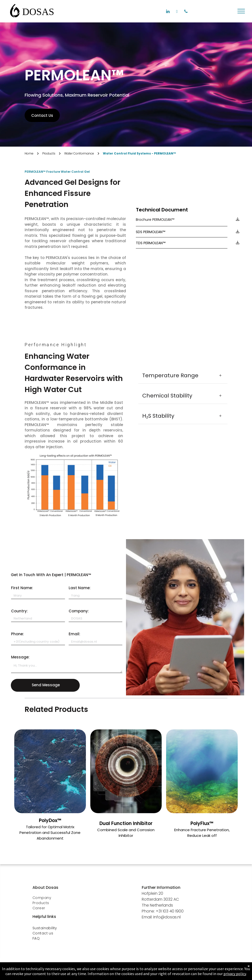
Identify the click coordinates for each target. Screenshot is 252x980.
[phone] (186, 12)
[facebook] (177, 12)
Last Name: (80, 588)
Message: (20, 657)
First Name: (22, 588)
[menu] (241, 11)
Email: (74, 634)
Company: (79, 611)
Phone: (17, 634)
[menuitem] (70, 898)
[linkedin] (168, 12)
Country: (19, 611)
